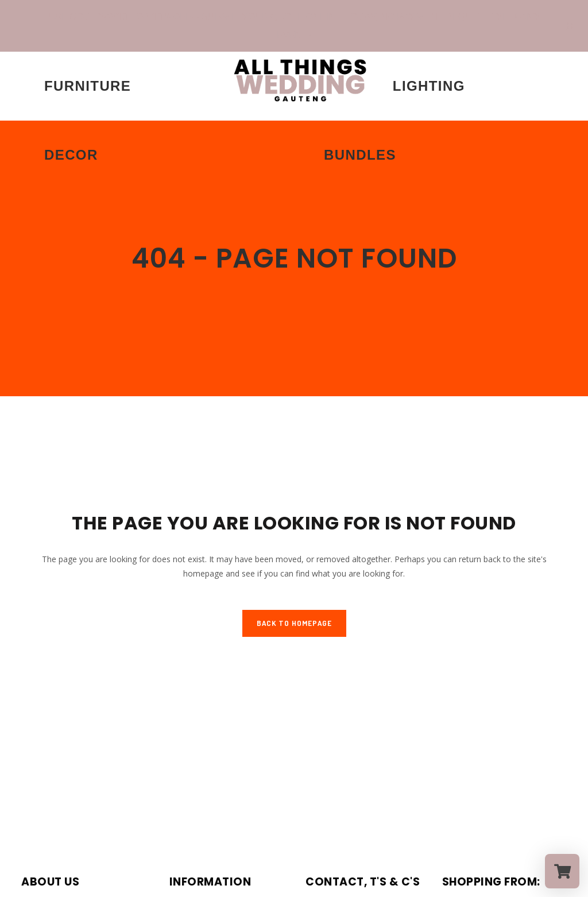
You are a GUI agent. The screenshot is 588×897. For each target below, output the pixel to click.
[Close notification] (570, 26)
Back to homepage (294, 623)
